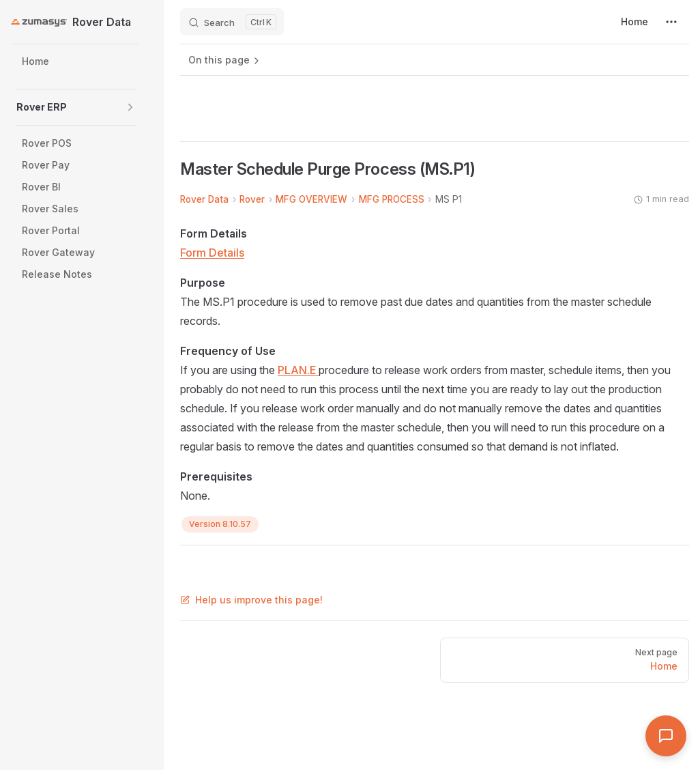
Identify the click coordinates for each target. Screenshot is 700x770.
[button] (130, 107)
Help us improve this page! (251, 600)
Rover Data (204, 199)
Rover (252, 199)
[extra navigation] (671, 22)
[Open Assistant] (666, 736)
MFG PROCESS (392, 199)
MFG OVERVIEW (311, 199)
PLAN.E (298, 370)
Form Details (212, 253)
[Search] (232, 22)
